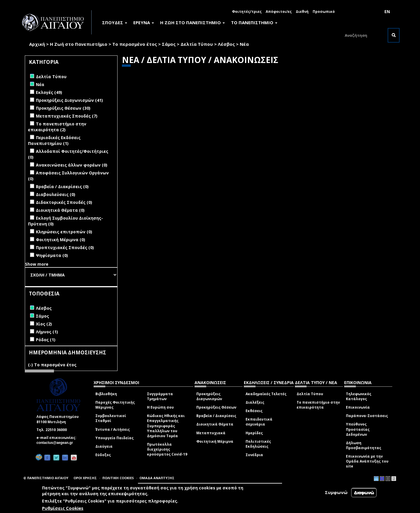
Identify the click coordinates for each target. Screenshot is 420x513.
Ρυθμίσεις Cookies (63, 508)
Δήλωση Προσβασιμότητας (364, 445)
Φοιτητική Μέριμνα (215, 441)
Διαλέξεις (255, 402)
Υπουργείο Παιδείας (114, 438)
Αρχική (37, 44)
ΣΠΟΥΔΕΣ (115, 22)
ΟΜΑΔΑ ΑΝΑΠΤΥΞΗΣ (157, 478)
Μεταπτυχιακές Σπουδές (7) (67, 116)
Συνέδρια (254, 455)
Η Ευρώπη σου (160, 407)
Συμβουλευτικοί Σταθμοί (111, 418)
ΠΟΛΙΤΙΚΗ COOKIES (118, 478)
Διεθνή (302, 12)
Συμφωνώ (336, 493)
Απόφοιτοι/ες (279, 12)
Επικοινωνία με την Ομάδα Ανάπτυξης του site (367, 461)
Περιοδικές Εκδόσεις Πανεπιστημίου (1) (54, 140)
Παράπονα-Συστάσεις (367, 416)
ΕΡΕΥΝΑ (144, 22)
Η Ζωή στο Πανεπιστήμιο (79, 44)
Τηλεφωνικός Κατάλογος (359, 396)
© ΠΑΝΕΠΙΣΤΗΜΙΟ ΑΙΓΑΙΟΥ (46, 478)
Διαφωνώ (364, 493)
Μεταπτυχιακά (211, 433)
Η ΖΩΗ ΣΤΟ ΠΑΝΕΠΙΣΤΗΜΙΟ (192, 22)
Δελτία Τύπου (197, 44)
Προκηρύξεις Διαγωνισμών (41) (69, 100)
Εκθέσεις (254, 411)
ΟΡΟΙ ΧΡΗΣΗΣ (85, 478)
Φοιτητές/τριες (247, 12)
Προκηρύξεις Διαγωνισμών (209, 396)
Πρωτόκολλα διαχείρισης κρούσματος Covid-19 (167, 449)
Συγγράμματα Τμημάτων (160, 396)
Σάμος (169, 44)
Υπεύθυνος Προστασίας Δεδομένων (358, 429)
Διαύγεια (104, 446)
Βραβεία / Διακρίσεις (216, 416)
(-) (31, 365)
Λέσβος (226, 44)
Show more (37, 264)
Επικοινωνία (358, 407)
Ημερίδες (254, 433)
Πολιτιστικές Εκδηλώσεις (258, 444)
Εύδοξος (103, 455)
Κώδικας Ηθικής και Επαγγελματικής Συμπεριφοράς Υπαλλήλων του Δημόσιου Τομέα (166, 426)
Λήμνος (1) (47, 332)
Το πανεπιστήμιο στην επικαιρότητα (318, 405)
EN (387, 12)
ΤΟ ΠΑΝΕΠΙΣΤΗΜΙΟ (254, 22)
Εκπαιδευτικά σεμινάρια (259, 422)
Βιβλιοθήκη (106, 394)
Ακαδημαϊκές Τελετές (266, 394)
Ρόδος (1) (46, 340)
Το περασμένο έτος (135, 44)
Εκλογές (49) (49, 92)
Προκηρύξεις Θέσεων (216, 407)
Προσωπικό (324, 12)
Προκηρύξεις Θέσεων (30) (63, 108)
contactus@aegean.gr (56, 443)
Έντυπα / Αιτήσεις (113, 429)
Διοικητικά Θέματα (215, 424)
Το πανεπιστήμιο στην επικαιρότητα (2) (57, 127)
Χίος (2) (44, 324)
